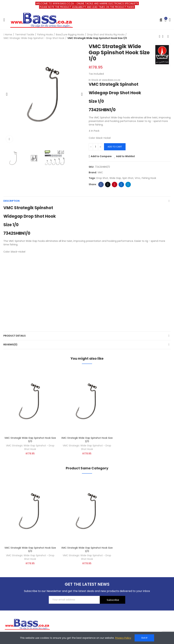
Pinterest (115, 185)
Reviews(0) (10, 345)
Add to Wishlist (125, 156)
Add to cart (115, 147)
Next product (168, 36)
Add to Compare (101, 156)
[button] (7, 94)
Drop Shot (102, 178)
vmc (138, 178)
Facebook (101, 185)
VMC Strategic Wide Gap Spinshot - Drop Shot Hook (30, 447)
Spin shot (128, 178)
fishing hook (149, 178)
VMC (100, 172)
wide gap (115, 178)
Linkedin (121, 185)
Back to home (164, 36)
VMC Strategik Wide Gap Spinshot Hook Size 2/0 (87, 440)
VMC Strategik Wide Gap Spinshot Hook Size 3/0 (30, 440)
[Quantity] (95, 147)
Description (11, 201)
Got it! (144, 638)
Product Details (15, 336)
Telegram (128, 185)
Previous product (160, 36)
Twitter (108, 185)
